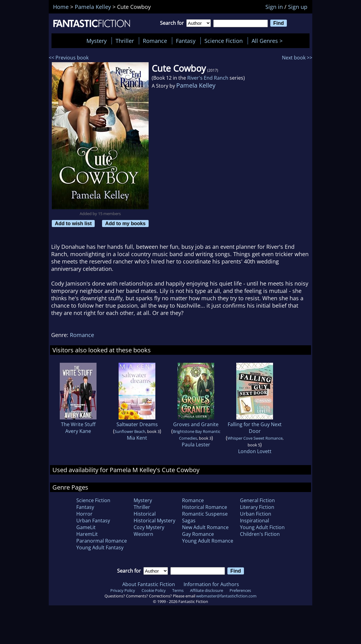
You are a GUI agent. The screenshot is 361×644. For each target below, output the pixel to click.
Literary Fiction (257, 507)
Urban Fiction (256, 514)
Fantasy (186, 41)
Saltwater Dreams (137, 424)
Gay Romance (198, 534)
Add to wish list (73, 223)
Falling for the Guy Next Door (255, 428)
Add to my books (125, 223)
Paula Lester (196, 445)
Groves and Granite (196, 424)
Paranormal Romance (102, 541)
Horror (84, 514)
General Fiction (257, 500)
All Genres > (269, 41)
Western (143, 534)
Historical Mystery (154, 521)
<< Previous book (69, 58)
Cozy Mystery (149, 527)
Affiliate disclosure (207, 590)
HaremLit (87, 534)
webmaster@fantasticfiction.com (226, 596)
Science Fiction (224, 41)
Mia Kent (137, 438)
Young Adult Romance (208, 541)
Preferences (240, 590)
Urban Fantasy (93, 521)
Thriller (125, 41)
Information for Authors (211, 584)
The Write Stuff (78, 424)
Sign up (298, 7)
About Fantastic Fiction (149, 584)
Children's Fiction (260, 534)
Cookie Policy (154, 590)
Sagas (189, 521)
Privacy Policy (123, 590)
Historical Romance (205, 507)
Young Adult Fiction (262, 527)
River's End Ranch (208, 78)
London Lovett (255, 451)
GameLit (86, 527)
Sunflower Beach (130, 431)
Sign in (274, 7)
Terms (178, 590)
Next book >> (297, 58)
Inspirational (255, 521)
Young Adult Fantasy (100, 547)
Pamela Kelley (196, 85)
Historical (145, 514)
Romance (155, 41)
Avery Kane (78, 431)
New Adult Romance (205, 527)
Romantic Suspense (205, 514)
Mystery (97, 41)
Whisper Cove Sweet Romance (255, 438)
